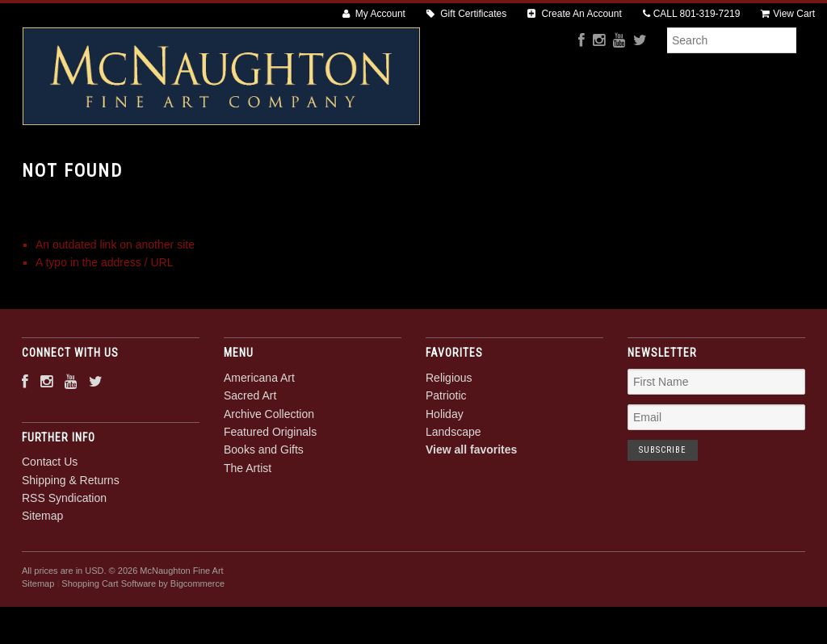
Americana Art (134, 170)
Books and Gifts (605, 170)
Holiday (445, 469)
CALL (692, 14)
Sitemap (42, 571)
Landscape (453, 487)
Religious (449, 433)
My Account (374, 14)
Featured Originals (482, 170)
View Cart (788, 14)
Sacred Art (237, 170)
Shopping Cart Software (109, 639)
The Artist (706, 170)
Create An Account (575, 14)
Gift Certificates (466, 14)
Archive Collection (349, 170)
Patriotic (446, 451)
